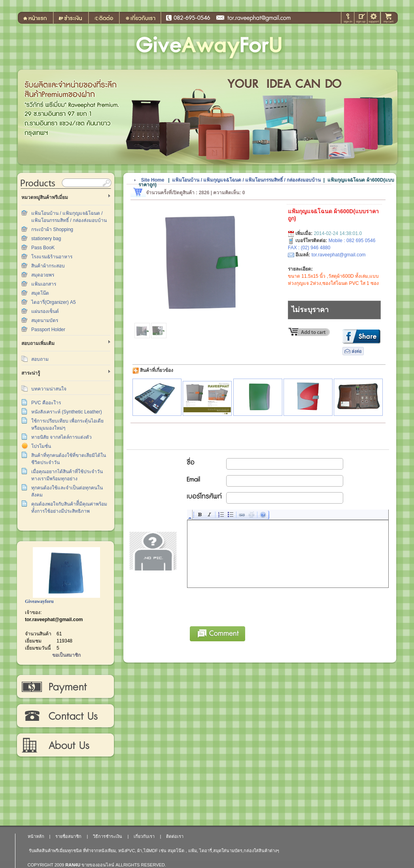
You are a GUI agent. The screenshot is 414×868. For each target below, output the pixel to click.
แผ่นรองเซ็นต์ (45, 311)
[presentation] (248, 606)
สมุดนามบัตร (45, 320)
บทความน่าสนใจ (49, 389)
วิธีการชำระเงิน (65, 687)
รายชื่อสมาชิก (68, 836)
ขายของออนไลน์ (98, 865)
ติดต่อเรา (65, 716)
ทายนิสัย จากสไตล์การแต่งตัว (61, 437)
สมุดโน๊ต (40, 293)
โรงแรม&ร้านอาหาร (52, 257)
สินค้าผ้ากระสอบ (48, 266)
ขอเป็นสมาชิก (66, 655)
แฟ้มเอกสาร (44, 284)
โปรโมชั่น (41, 446)
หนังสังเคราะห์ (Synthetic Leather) (67, 412)
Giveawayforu (39, 601)
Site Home (153, 180)
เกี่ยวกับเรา (65, 745)
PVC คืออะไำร (46, 403)
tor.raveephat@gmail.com (54, 620)
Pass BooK (43, 248)
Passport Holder (48, 330)
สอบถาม (40, 359)
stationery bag (46, 239)
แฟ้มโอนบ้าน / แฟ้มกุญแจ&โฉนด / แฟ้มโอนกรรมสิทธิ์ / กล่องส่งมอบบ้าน (246, 180)
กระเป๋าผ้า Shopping (52, 229)
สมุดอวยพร (43, 275)
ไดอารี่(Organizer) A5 (54, 302)
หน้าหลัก (36, 836)
